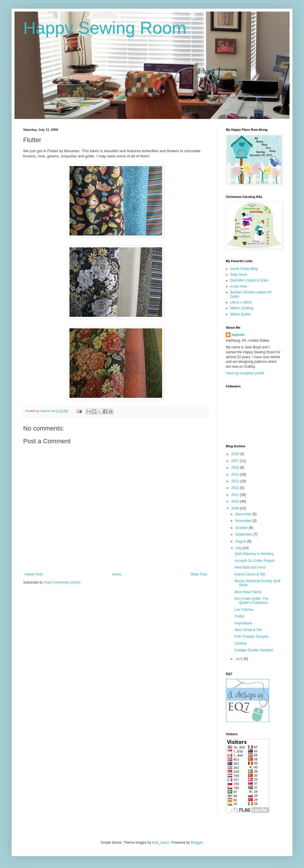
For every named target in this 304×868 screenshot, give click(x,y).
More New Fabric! (248, 592)
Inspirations (243, 623)
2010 (236, 501)
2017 (236, 461)
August (241, 541)
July (239, 548)
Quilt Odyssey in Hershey (254, 554)
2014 (236, 475)
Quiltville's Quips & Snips (249, 280)
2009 (236, 508)
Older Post (199, 574)
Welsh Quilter (241, 314)
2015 (236, 468)
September (244, 534)
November (244, 521)
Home (117, 574)
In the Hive (238, 286)
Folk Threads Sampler (252, 637)
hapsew (238, 335)
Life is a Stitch (241, 302)
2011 (236, 495)
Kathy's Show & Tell (250, 574)
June (240, 659)
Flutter (239, 616)
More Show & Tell (248, 630)
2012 (236, 488)
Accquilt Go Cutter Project (254, 561)
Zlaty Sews (239, 275)
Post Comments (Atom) (62, 582)
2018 (236, 454)
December (244, 514)
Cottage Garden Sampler (254, 650)
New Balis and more (250, 567)
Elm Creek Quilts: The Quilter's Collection (251, 601)
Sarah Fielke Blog (244, 269)
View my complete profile (245, 373)
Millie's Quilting (242, 308)
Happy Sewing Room (105, 28)
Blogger (197, 843)
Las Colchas (244, 610)
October (242, 528)
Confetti (240, 643)
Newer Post (34, 574)
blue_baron (161, 843)
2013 (236, 481)
